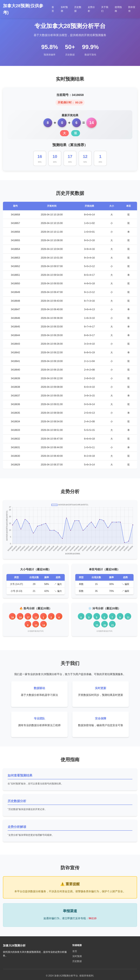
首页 (75, 951)
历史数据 (77, 961)
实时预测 (77, 956)
